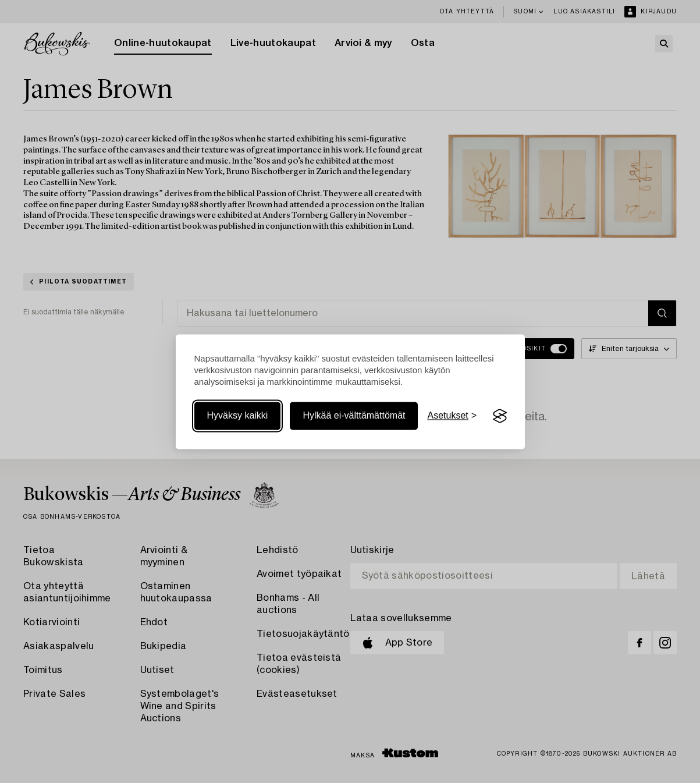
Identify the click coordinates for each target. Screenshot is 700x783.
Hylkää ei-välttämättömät (354, 416)
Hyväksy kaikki (238, 416)
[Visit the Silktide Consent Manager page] (500, 416)
